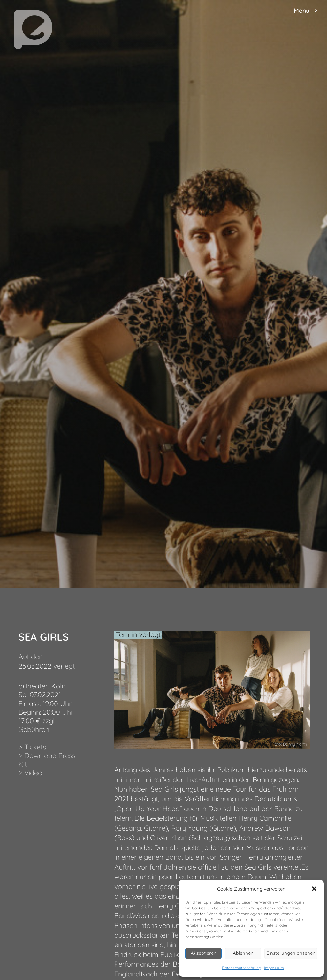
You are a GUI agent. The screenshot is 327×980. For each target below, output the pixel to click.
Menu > (306, 11)
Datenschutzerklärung (241, 968)
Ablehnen (243, 953)
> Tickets (32, 747)
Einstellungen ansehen (291, 953)
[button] (314, 889)
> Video (30, 773)
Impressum (274, 968)
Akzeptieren (204, 953)
